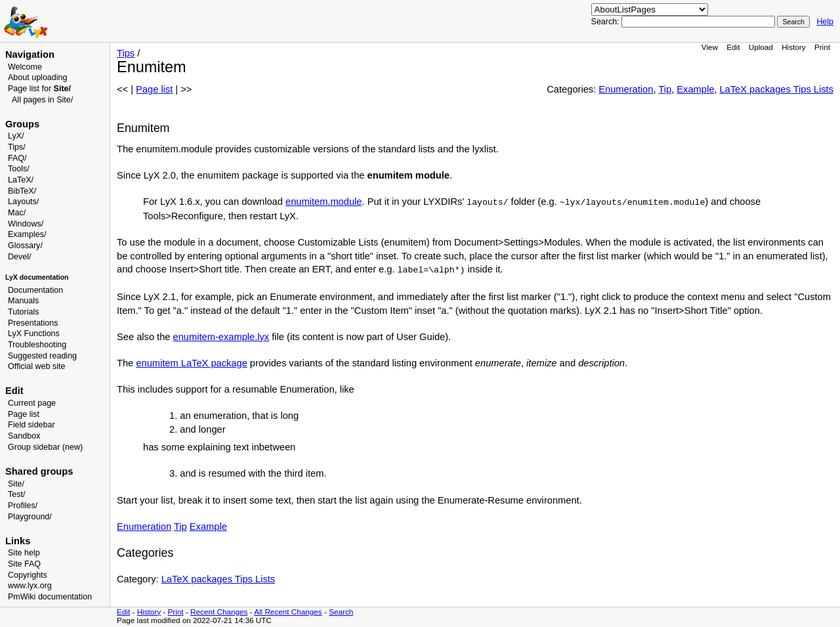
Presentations (33, 323)
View (710, 47)
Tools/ (19, 169)
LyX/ (16, 136)
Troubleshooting (37, 345)
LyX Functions (34, 334)
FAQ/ (17, 158)
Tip (665, 89)
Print (822, 47)
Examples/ (27, 234)
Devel (18, 257)
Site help (24, 553)
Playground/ (30, 517)
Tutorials (24, 312)
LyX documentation (37, 277)
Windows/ (26, 224)
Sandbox (24, 436)
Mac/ (17, 213)
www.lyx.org (30, 586)
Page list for (39, 89)
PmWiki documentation (50, 597)
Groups (22, 124)
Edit (733, 47)
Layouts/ (23, 202)
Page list (24, 414)
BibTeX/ (22, 191)
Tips (126, 53)
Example (695, 89)
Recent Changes (219, 612)
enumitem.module (324, 202)
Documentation (35, 290)
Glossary (24, 246)
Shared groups (39, 471)
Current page (32, 403)
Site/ (16, 484)
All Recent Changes (288, 612)
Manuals (23, 301)
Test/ (16, 494)
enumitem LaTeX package (191, 363)
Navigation (30, 54)
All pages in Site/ (42, 100)
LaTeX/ (21, 180)
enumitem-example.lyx (221, 337)
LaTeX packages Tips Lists (776, 89)
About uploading (37, 77)
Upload (761, 47)
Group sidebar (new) (45, 447)
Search (341, 612)
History (793, 47)
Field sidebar (31, 425)
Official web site (36, 366)
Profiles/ (23, 506)
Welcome (25, 67)
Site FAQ (24, 564)
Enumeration (626, 89)
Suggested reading (42, 356)
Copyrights (28, 575)
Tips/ (17, 147)
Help (825, 22)
